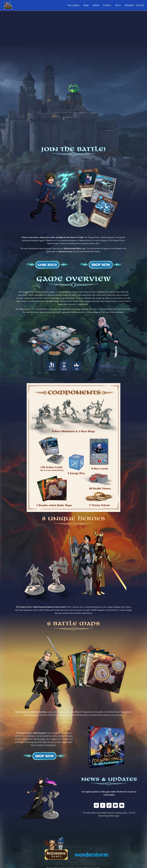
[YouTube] (122, 805)
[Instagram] (96, 805)
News (118, 5)
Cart (140, 5)
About (96, 5)
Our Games (73, 5)
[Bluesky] (115, 805)
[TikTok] (109, 805)
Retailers (130, 5)
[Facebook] (103, 805)
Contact (107, 5)
